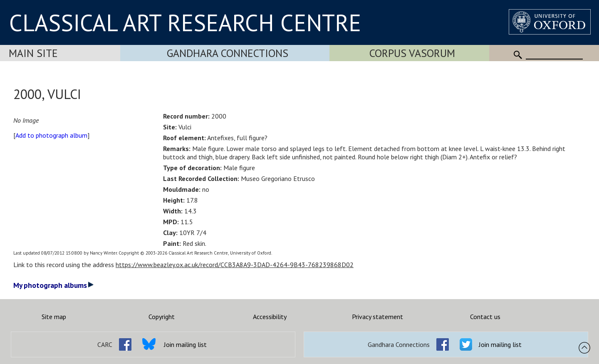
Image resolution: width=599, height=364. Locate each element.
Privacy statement (377, 317)
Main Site (33, 53)
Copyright (162, 317)
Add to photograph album (51, 135)
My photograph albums (53, 285)
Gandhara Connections (228, 53)
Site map (54, 317)
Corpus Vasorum (412, 53)
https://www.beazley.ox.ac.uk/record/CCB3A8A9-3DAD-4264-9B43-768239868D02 (235, 265)
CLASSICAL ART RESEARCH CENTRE (185, 22)
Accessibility (270, 317)
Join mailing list (185, 344)
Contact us (485, 317)
